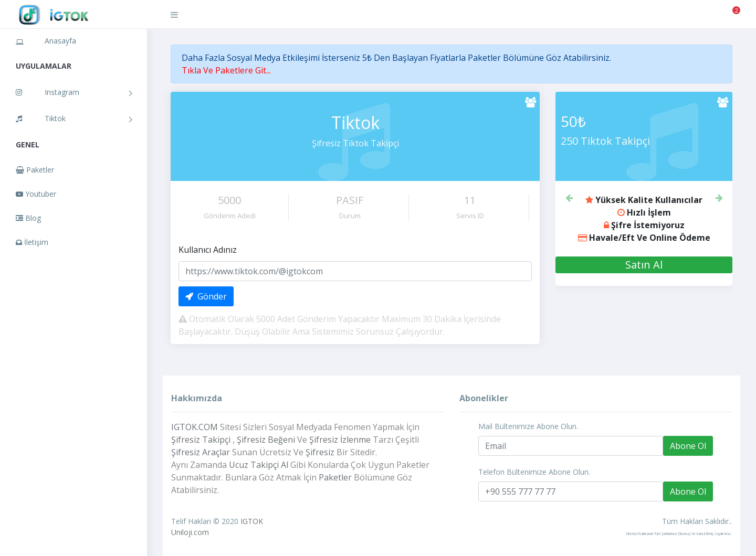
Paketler (35, 170)
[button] (569, 197)
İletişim (32, 242)
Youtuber (36, 194)
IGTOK (252, 521)
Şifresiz (320, 452)
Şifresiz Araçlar (201, 452)
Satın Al (644, 265)
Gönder (206, 296)
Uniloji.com (190, 532)
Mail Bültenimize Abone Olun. (528, 426)
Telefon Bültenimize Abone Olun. (534, 472)
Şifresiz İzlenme (340, 440)
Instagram (48, 92)
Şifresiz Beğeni (266, 440)
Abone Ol (688, 446)
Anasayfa (46, 41)
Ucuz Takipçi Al (259, 465)
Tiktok (41, 118)
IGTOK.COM (195, 427)
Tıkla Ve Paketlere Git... (226, 70)
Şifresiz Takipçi (201, 440)
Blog (28, 218)
